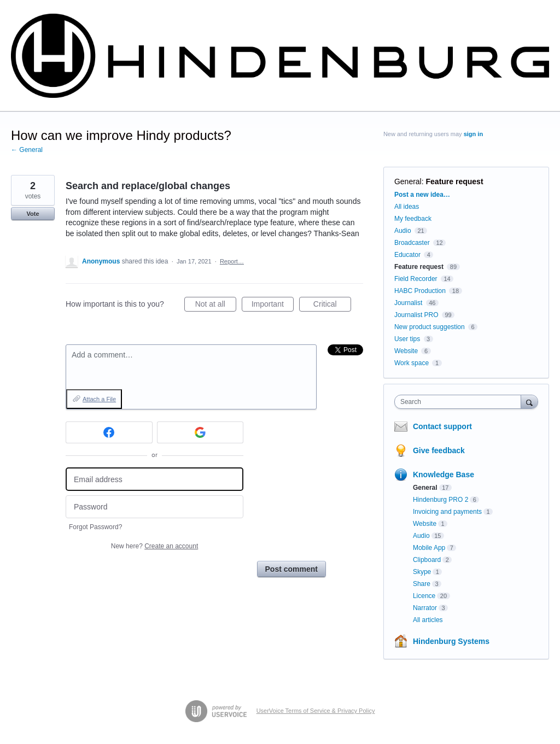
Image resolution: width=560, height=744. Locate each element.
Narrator (425, 608)
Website (406, 351)
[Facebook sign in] (109, 432)
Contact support (442, 426)
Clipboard (427, 560)
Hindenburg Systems (451, 641)
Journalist (408, 303)
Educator (407, 255)
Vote (33, 214)
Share (422, 584)
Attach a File (99, 399)
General (408, 181)
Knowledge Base (444, 474)
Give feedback (439, 450)
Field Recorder (416, 279)
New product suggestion (430, 327)
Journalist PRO (416, 315)
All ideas (407, 207)
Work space (412, 363)
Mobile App (429, 548)
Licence (424, 596)
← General (27, 150)
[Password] (154, 507)
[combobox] (460, 402)
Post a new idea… (422, 195)
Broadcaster (412, 243)
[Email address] (154, 479)
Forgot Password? (95, 527)
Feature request (455, 181)
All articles (428, 620)
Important (273, 306)
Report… (232, 261)
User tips (407, 339)
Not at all (216, 306)
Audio (403, 231)
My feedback (413, 219)
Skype (422, 572)
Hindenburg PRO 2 (441, 500)
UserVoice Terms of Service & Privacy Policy (316, 711)
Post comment (291, 569)
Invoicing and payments (447, 512)
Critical (332, 306)
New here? (154, 546)
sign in (473, 134)
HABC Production (420, 291)
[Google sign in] (200, 432)
